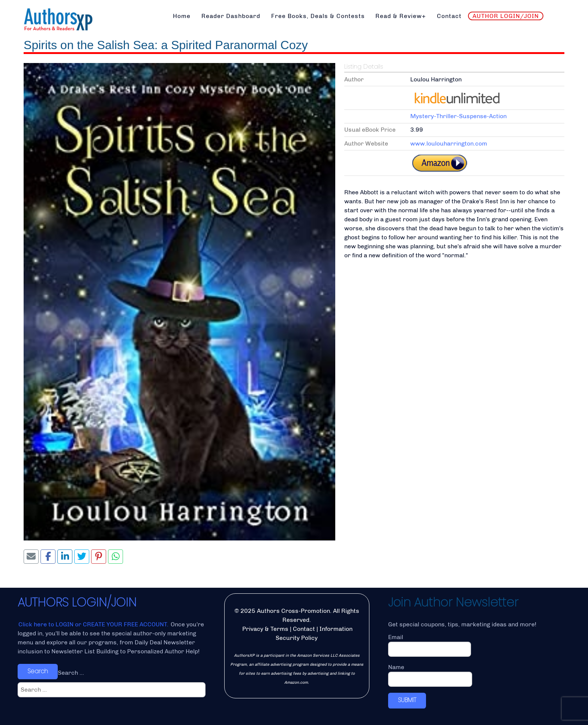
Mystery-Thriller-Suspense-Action (458, 116)
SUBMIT (407, 700)
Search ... (71, 673)
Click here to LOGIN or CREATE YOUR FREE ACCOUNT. (94, 624)
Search (38, 671)
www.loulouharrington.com (449, 143)
